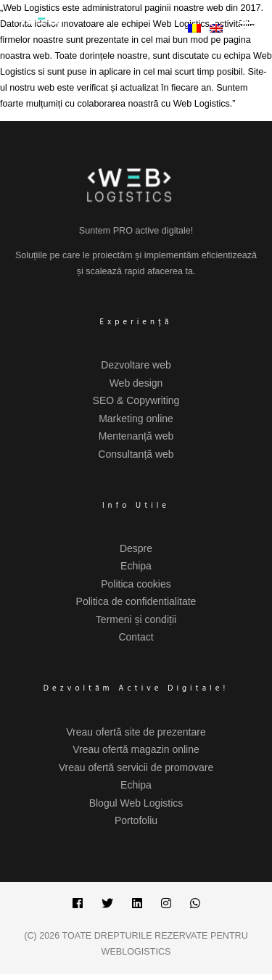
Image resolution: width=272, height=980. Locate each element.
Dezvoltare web (136, 365)
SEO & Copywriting (136, 400)
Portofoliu (136, 820)
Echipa (136, 566)
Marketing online (136, 419)
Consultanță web (136, 454)
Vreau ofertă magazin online (136, 749)
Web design (136, 383)
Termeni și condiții (136, 619)
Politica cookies (136, 584)
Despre (136, 548)
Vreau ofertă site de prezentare (136, 732)
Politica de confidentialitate (136, 601)
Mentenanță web (136, 436)
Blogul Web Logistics (136, 803)
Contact (136, 637)
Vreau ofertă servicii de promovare (136, 767)
